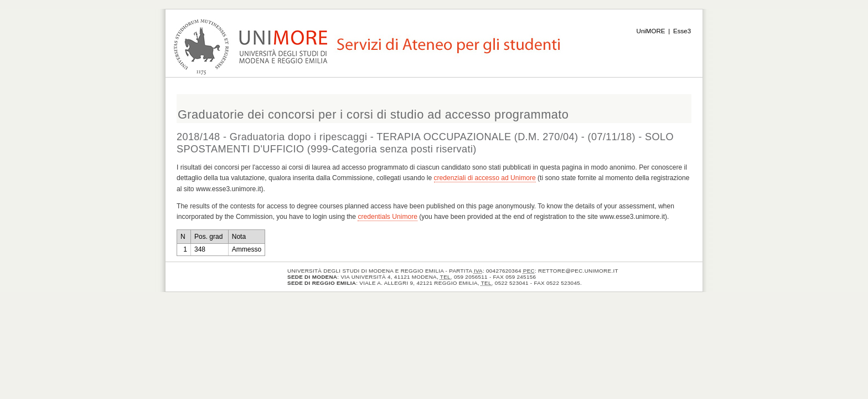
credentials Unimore (387, 217)
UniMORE (651, 31)
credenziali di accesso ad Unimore (485, 178)
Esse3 (682, 31)
